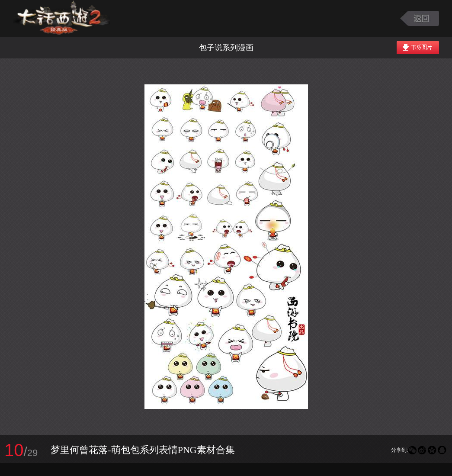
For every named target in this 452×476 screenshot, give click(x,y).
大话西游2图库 (62, 18)
